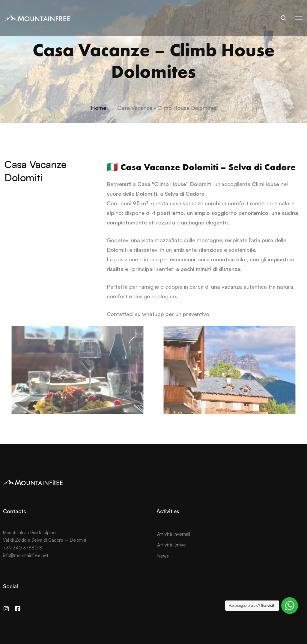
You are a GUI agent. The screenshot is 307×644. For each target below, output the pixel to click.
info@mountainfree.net (26, 555)
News (163, 556)
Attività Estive (171, 545)
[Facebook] (18, 609)
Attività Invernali (174, 534)
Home (98, 108)
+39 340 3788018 (23, 548)
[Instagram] (6, 609)
